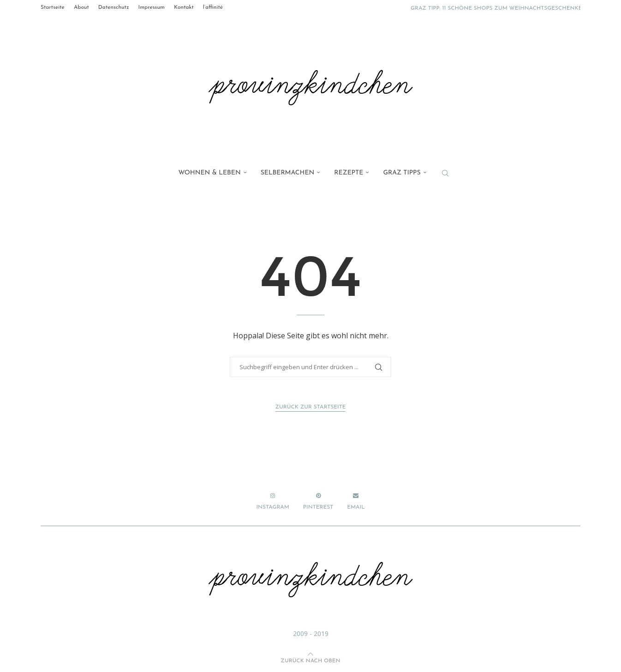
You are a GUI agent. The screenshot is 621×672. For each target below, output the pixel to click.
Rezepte (349, 173)
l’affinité (213, 7)
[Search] (445, 173)
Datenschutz (114, 7)
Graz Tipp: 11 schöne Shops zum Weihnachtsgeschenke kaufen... (510, 8)
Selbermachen (288, 173)
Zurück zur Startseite (311, 407)
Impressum (151, 7)
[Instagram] (272, 501)
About (81, 7)
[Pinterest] (318, 501)
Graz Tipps (402, 173)
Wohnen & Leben (209, 173)
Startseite (53, 7)
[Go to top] (310, 660)
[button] (394, 7)
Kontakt (184, 7)
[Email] (356, 501)
